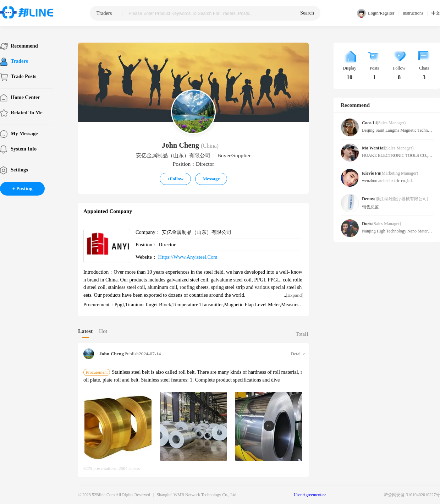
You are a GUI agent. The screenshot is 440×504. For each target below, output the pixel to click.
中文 (436, 13)
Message (211, 179)
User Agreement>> (310, 495)
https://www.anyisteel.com (188, 257)
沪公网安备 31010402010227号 (412, 495)
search (307, 13)
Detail (297, 354)
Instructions (413, 13)
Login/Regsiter (376, 13)
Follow (175, 179)
